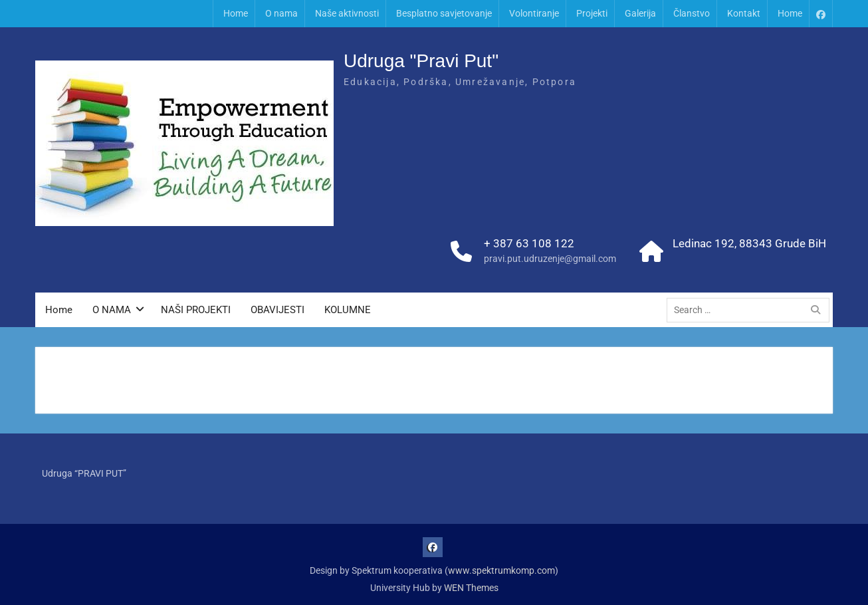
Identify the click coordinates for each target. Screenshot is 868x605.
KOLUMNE (348, 310)
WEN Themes (471, 588)
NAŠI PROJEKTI (196, 310)
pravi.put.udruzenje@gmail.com (550, 259)
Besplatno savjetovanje (444, 13)
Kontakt (744, 13)
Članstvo (692, 13)
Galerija (640, 13)
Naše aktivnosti (347, 13)
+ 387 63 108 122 (529, 243)
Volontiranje (534, 13)
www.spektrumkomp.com (501, 570)
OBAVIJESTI (277, 310)
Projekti (592, 13)
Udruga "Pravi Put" (421, 61)
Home (236, 13)
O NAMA (112, 310)
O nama (281, 13)
